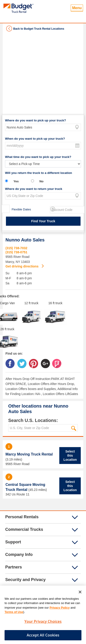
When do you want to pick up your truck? (35, 139)
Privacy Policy (60, 610)
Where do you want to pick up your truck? (35, 120)
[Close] (80, 594)
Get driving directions (22, 266)
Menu (77, 8)
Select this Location (70, 456)
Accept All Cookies (43, 637)
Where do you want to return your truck (34, 189)
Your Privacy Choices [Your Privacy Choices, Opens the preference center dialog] (43, 623)
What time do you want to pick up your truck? (38, 157)
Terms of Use (14, 614)
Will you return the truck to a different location (39, 173)
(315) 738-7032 (16, 248)
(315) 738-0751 (16, 252)
